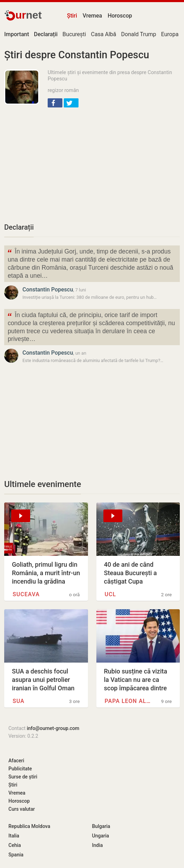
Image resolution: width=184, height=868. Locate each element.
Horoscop (120, 16)
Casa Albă (103, 34)
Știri (72, 16)
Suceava (26, 594)
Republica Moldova (29, 826)
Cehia (15, 845)
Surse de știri (23, 777)
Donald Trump (139, 34)
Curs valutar (22, 809)
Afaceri (16, 761)
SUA (19, 701)
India (98, 845)
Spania (16, 855)
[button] (55, 103)
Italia (14, 836)
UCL (111, 594)
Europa (170, 34)
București (74, 34)
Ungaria (101, 836)
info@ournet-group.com (53, 728)
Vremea (92, 16)
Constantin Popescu (48, 290)
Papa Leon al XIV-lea (128, 701)
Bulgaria (101, 826)
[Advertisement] (92, 164)
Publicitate (20, 769)
